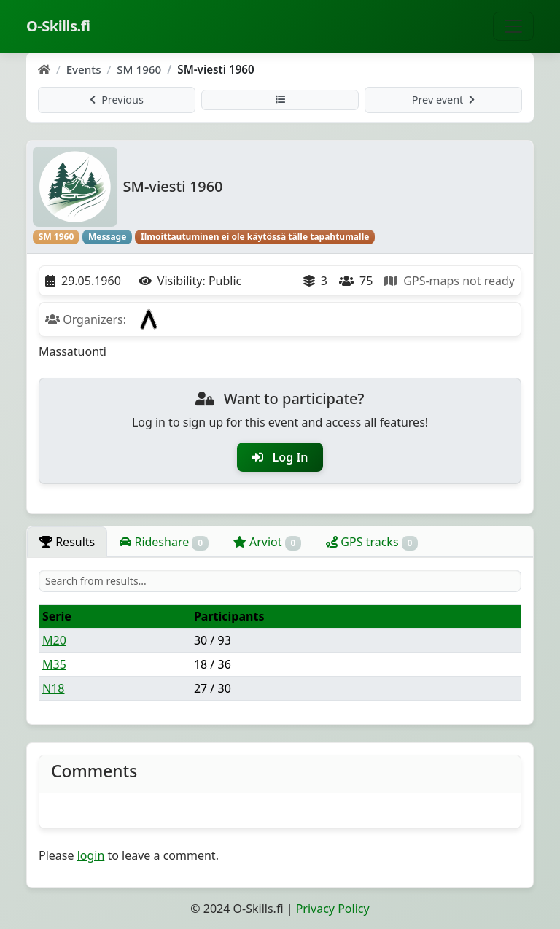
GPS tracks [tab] (372, 542)
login (91, 855)
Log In (280, 457)
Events (84, 69)
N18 (53, 688)
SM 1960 (139, 69)
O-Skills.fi (58, 26)
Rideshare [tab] (164, 542)
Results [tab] (67, 542)
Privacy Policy (333, 909)
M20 (54, 640)
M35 (54, 664)
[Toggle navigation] (513, 26)
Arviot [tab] (267, 542)
